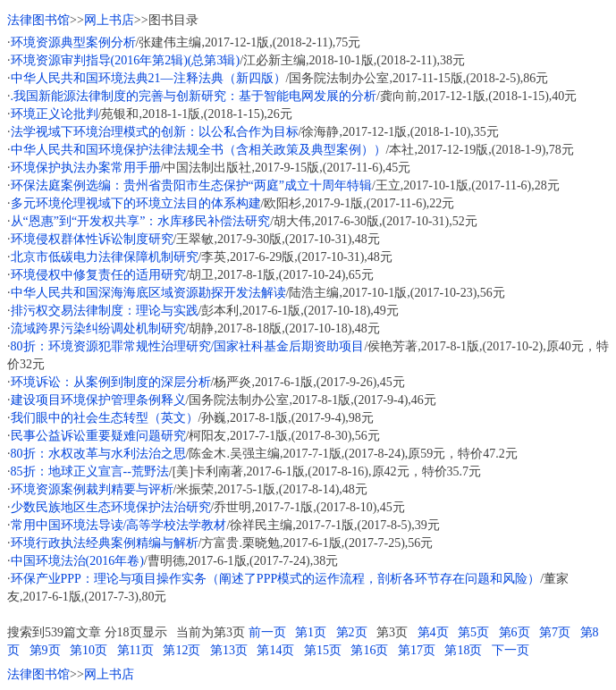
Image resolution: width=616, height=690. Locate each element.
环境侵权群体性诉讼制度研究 (92, 239)
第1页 (311, 632)
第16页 (369, 650)
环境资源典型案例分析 (73, 42)
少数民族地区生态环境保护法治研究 (111, 507)
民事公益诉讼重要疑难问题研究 (98, 436)
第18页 (463, 650)
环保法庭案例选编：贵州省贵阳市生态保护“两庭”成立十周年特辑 (191, 185)
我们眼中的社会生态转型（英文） (105, 418)
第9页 (45, 650)
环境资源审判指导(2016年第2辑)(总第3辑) (126, 60)
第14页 (275, 650)
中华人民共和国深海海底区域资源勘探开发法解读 (148, 293)
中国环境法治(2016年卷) (77, 561)
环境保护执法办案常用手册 (86, 168)
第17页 (417, 650)
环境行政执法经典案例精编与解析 (105, 543)
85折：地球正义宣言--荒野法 (90, 471)
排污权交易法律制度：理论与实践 (105, 311)
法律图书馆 (38, 20)
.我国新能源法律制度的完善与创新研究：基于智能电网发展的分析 (194, 96)
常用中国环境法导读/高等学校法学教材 (119, 525)
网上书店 (109, 20)
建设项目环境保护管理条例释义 (98, 400)
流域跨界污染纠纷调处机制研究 (98, 328)
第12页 (181, 650)
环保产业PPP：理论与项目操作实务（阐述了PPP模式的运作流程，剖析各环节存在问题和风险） (276, 579)
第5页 (473, 632)
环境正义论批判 (55, 114)
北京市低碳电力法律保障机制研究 (105, 257)
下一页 (511, 650)
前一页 (267, 632)
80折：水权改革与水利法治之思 (98, 454)
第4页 (433, 632)
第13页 (229, 650)
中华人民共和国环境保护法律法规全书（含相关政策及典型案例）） (198, 150)
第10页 (89, 650)
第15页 (323, 650)
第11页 (135, 650)
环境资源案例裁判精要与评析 (92, 489)
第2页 (352, 632)
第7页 (555, 632)
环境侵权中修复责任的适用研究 (98, 275)
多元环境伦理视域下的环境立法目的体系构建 (136, 203)
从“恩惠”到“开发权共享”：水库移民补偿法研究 (141, 221)
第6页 (515, 632)
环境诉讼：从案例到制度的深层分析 (111, 382)
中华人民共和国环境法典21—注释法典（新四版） (148, 78)
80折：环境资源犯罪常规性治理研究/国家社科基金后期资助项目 (188, 346)
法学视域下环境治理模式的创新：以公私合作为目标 (155, 132)
